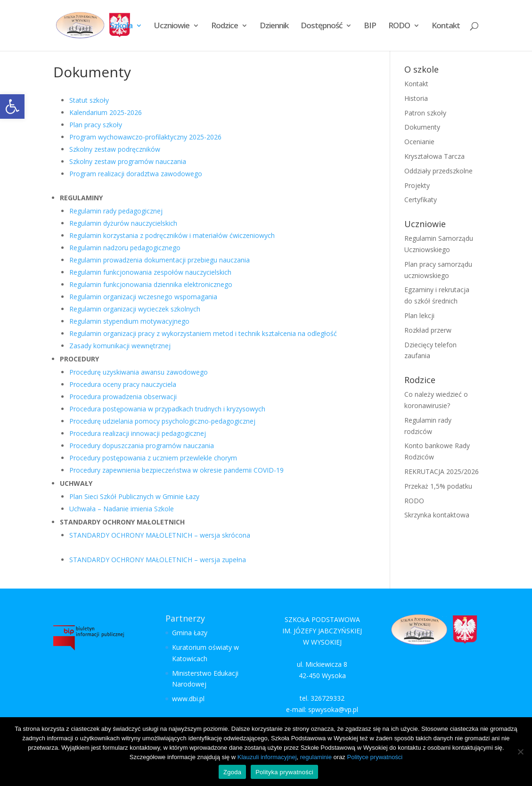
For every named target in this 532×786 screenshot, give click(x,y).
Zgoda (232, 772)
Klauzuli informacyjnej (267, 757)
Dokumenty (422, 127)
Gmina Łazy (190, 633)
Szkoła (121, 26)
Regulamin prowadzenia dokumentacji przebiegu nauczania (160, 260)
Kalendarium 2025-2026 (106, 112)
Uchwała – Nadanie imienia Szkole (122, 509)
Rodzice (225, 26)
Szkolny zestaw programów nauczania (128, 161)
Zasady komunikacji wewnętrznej (120, 346)
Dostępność (321, 26)
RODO (399, 26)
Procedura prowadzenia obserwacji (123, 397)
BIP (370, 26)
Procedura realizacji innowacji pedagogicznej (138, 433)
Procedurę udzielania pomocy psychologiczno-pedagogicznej (162, 421)
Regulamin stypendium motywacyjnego (129, 321)
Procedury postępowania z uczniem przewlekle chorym (153, 458)
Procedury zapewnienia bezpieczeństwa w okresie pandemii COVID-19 (176, 470)
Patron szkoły (425, 113)
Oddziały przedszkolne (438, 171)
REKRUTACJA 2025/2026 (442, 471)
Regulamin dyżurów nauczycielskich (123, 223)
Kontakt (446, 26)
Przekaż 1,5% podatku (438, 486)
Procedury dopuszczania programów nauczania (142, 446)
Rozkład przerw (428, 330)
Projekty (417, 185)
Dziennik (274, 26)
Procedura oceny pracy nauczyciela (123, 384)
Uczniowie (172, 26)
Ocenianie (419, 142)
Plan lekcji (419, 315)
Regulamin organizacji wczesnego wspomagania (143, 297)
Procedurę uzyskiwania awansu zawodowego (139, 372)
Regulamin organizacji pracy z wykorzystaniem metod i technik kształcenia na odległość (203, 333)
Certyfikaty (421, 200)
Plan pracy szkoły (96, 125)
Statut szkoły (89, 100)
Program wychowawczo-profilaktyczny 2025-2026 (145, 137)
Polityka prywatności (284, 772)
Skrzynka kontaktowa (437, 515)
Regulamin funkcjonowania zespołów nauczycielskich (150, 272)
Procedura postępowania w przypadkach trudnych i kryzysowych (167, 409)
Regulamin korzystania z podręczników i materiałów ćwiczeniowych (172, 235)
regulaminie (316, 757)
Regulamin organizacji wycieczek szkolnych (135, 309)
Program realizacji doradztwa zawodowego (136, 174)
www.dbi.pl (188, 699)
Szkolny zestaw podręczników (115, 149)
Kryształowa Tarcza (434, 156)
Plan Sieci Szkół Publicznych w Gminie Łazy (134, 496)
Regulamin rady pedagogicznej (116, 211)
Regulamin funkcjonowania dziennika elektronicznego (151, 284)
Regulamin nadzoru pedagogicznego (125, 248)
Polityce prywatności (375, 757)
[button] (12, 106)
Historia (416, 98)
